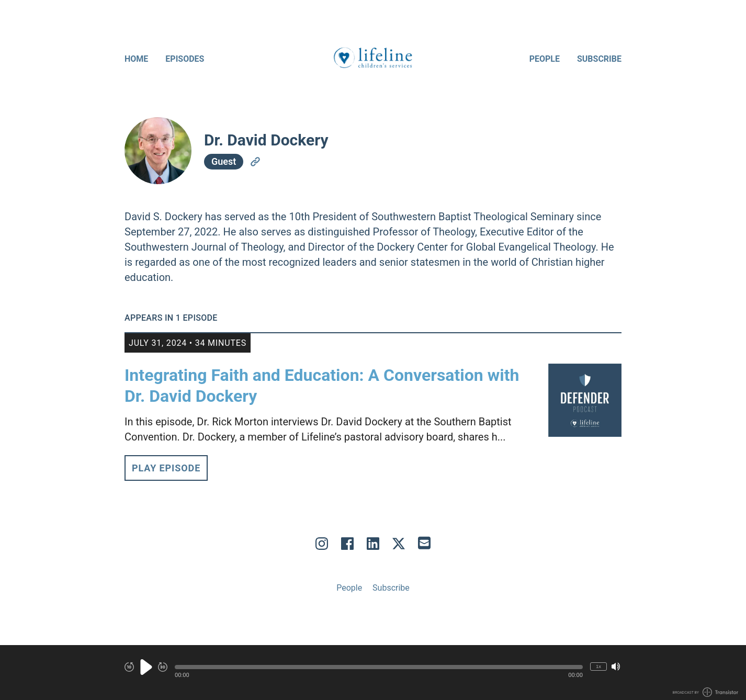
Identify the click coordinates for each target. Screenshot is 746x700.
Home (136, 59)
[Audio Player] (373, 673)
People (545, 59)
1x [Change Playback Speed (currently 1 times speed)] (598, 666)
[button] (379, 667)
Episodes (185, 59)
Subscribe (599, 59)
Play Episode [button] (166, 468)
